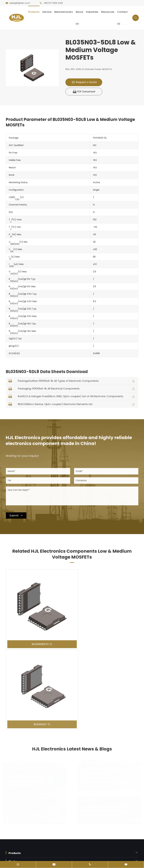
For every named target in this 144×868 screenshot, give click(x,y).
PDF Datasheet (84, 92)
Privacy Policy (32, 836)
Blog (61, 733)
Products (34, 12)
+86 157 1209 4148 (53, 3)
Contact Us (122, 18)
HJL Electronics (31, 830)
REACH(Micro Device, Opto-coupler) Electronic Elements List (55, 405)
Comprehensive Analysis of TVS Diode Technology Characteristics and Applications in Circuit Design (106, 688)
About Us (79, 18)
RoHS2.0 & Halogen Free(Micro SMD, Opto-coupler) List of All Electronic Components (71, 397)
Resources (108, 12)
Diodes (13, 774)
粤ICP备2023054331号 (19, 853)
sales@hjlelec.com (20, 3)
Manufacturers (64, 12)
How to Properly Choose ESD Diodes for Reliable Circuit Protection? (27, 693)
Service (47, 12)
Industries (92, 12)
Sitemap (13, 836)
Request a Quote (84, 82)
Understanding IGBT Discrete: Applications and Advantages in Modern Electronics (105, 724)
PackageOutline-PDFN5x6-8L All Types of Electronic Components (58, 381)
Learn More (17, 732)
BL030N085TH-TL (38, 635)
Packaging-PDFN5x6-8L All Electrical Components (49, 389)
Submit (18, 516)
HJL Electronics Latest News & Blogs (72, 663)
